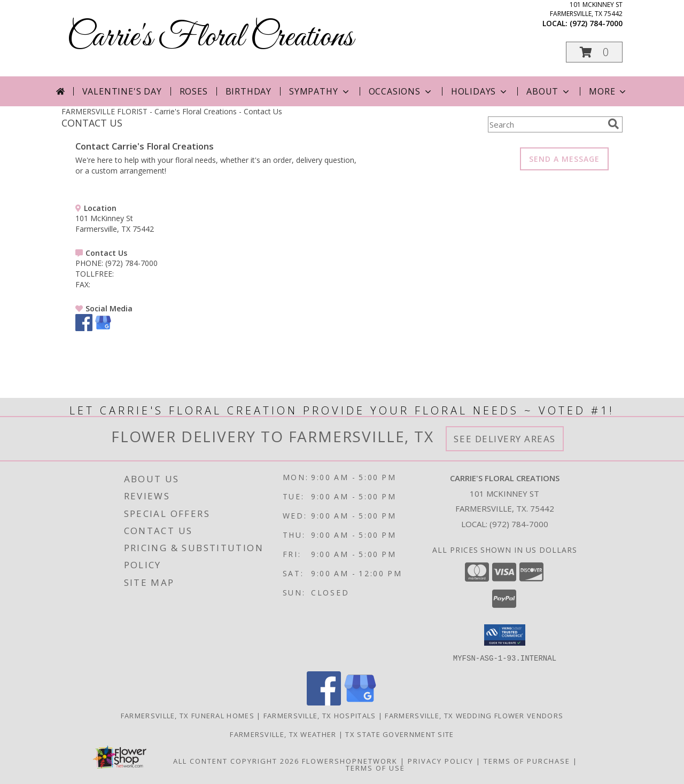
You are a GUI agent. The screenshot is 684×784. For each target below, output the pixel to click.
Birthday (248, 91)
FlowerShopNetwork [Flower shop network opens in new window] (350, 761)
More (608, 91)
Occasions (401, 91)
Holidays (480, 91)
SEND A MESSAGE (564, 159)
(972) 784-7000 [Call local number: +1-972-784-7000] (596, 23)
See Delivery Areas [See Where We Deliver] (505, 439)
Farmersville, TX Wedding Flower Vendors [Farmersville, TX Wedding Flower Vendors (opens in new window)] (474, 715)
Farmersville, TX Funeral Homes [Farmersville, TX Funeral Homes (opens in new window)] (188, 715)
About (549, 91)
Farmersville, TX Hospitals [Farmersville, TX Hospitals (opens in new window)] (320, 715)
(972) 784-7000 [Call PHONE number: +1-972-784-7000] (131, 263)
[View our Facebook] (84, 328)
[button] (594, 52)
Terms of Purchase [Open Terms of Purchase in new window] (527, 761)
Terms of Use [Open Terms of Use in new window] (375, 767)
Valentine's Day (122, 91)
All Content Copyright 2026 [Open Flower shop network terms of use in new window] (236, 761)
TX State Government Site (399, 734)
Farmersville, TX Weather (283, 734)
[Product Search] (546, 124)
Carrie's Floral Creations (210, 38)
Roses (194, 91)
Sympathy (320, 91)
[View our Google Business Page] (103, 328)
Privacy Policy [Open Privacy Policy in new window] (441, 761)
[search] (613, 124)
